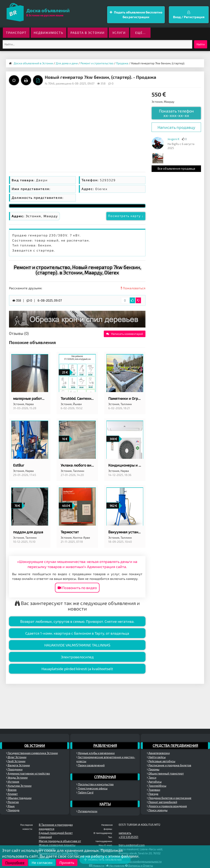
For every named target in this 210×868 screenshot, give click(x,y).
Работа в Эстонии (88, 33)
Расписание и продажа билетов (169, 765)
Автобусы (154, 782)
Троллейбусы (157, 786)
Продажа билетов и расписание (169, 798)
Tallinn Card (85, 792)
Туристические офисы (92, 788)
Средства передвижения (175, 745)
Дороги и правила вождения (167, 806)
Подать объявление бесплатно (136, 15)
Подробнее (15, 862)
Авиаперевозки (158, 753)
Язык (10, 806)
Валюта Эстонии (18, 765)
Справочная (105, 777)
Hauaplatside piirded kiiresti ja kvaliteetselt (77, 669)
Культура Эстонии (19, 786)
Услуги (119, 33)
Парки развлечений (90, 765)
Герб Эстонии (16, 761)
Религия (12, 802)
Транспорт (16, 33)
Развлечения (105, 745)
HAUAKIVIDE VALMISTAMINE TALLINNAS (77, 645)
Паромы (153, 769)
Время (11, 790)
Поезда (153, 794)
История (13, 782)
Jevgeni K (173, 139)
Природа (13, 810)
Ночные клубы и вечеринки (96, 753)
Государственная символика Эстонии (32, 753)
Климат (12, 794)
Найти (201, 44)
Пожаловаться (133, 288)
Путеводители (87, 811)
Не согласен (42, 862)
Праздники (14, 769)
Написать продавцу (176, 127)
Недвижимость (49, 33)
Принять (67, 862)
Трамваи (154, 790)
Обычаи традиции (19, 798)
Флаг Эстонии (16, 757)
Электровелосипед (77, 657)
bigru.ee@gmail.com (132, 845)
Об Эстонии (35, 745)
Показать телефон (176, 113)
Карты (105, 804)
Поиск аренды (157, 810)
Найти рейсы (156, 757)
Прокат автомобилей (162, 802)
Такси (152, 777)
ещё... (140, 33)
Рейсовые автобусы (161, 761)
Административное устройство (28, 773)
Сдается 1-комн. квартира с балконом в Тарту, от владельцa (77, 633)
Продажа (122, 63)
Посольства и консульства (95, 784)
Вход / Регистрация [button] (189, 15)
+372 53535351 (128, 837)
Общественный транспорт (165, 773)
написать (125, 833)
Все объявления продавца (176, 168)
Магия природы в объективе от (60, 841)
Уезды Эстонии (17, 777)
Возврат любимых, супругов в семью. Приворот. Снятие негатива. (77, 621)
